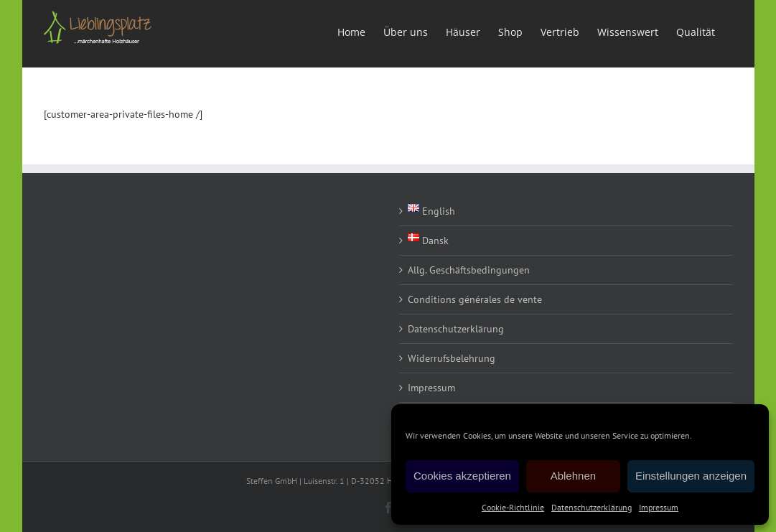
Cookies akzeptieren (462, 476)
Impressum (659, 507)
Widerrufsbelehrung (452, 358)
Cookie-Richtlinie (513, 507)
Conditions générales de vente (475, 299)
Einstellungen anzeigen (691, 476)
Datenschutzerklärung (592, 507)
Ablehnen (573, 476)
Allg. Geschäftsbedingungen (469, 270)
